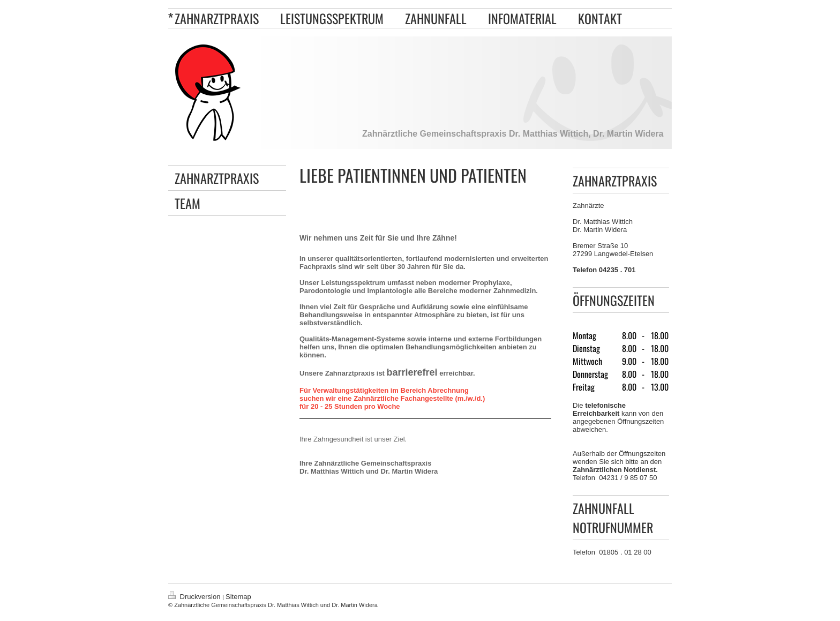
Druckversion (195, 597)
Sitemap (238, 597)
